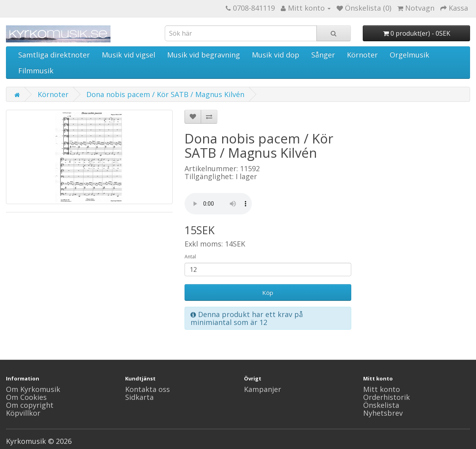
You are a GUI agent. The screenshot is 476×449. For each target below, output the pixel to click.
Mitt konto (382, 389)
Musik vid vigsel (129, 55)
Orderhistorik (387, 397)
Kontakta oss (148, 389)
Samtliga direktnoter (54, 55)
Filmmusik (36, 71)
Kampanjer (263, 389)
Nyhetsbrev (383, 413)
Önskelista (381, 405)
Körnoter (362, 55)
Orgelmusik (409, 55)
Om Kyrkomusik (33, 389)
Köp (268, 292)
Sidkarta (139, 397)
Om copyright (30, 405)
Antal (190, 257)
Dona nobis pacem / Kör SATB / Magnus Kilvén (165, 94)
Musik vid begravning (204, 55)
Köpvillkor (23, 413)
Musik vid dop (276, 55)
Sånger (323, 55)
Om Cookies (26, 397)
